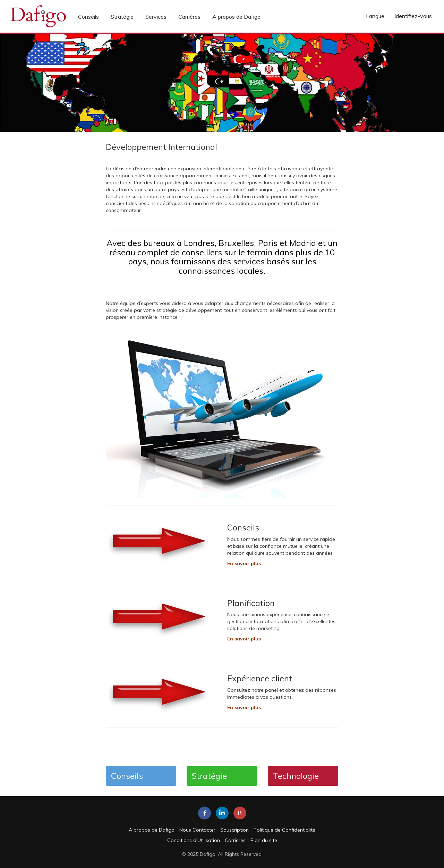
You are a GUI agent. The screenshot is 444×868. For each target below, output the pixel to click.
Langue (375, 16)
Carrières (189, 17)
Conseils (88, 17)
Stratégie (122, 17)
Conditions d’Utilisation (194, 840)
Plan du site (264, 840)
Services (156, 17)
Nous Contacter (197, 830)
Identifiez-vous (413, 16)
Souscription (234, 830)
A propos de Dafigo (236, 17)
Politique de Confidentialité (284, 830)
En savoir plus (244, 639)
